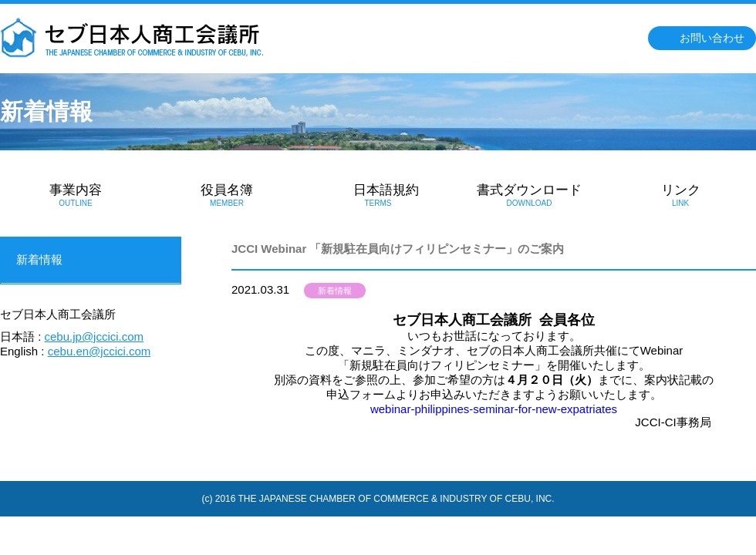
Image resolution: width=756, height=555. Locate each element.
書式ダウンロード (529, 195)
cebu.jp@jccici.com (94, 336)
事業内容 (76, 195)
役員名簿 (227, 195)
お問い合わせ (712, 38)
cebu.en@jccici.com (100, 351)
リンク (680, 195)
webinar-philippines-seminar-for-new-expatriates (494, 409)
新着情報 (335, 291)
